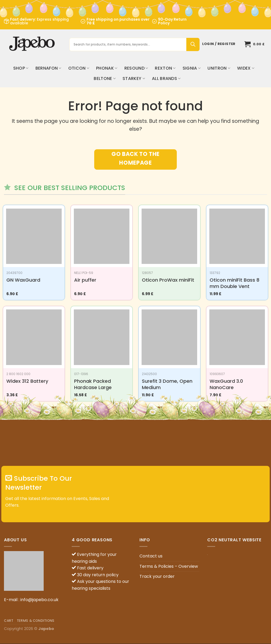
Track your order (157, 576)
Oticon (79, 68)
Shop (21, 68)
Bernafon (48, 68)
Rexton (165, 68)
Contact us (151, 556)
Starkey (134, 78)
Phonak (107, 68)
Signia (192, 68)
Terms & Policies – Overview (169, 566)
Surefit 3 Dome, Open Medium (167, 384)
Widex (246, 68)
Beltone (105, 78)
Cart (9, 621)
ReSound (136, 68)
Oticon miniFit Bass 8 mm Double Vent (234, 283)
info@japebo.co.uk (39, 600)
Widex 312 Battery (27, 381)
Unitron (219, 68)
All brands (166, 78)
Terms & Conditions (36, 621)
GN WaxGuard (23, 280)
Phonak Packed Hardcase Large (93, 384)
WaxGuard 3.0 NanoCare (226, 384)
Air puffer (85, 280)
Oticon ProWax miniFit (168, 280)
